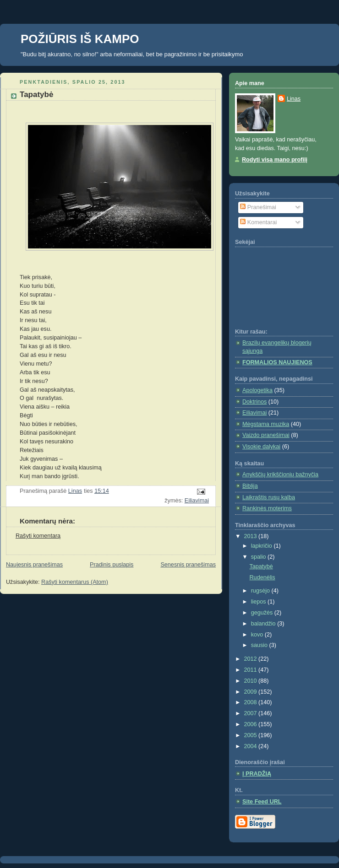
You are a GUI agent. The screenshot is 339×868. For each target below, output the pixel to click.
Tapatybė (261, 566)
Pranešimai (258, 207)
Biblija (250, 486)
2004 (252, 746)
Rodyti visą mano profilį (275, 160)
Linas (294, 99)
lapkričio (262, 546)
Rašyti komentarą (38, 536)
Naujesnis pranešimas (34, 565)
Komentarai (258, 222)
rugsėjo (261, 591)
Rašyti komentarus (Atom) (75, 582)
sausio (260, 645)
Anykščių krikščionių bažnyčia (280, 474)
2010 (252, 681)
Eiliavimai (197, 501)
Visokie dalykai (261, 447)
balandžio (264, 624)
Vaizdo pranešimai (266, 435)
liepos (259, 602)
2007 (252, 713)
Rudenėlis (262, 577)
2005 (252, 735)
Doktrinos (254, 402)
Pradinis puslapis (112, 565)
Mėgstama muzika (266, 424)
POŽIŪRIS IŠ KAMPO (80, 39)
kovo (258, 635)
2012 (252, 659)
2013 (252, 536)
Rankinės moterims (267, 508)
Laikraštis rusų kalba (269, 497)
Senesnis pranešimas (188, 565)
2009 (252, 692)
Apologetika (257, 390)
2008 (252, 702)
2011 (252, 670)
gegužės (263, 613)
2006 (252, 724)
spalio (259, 557)
